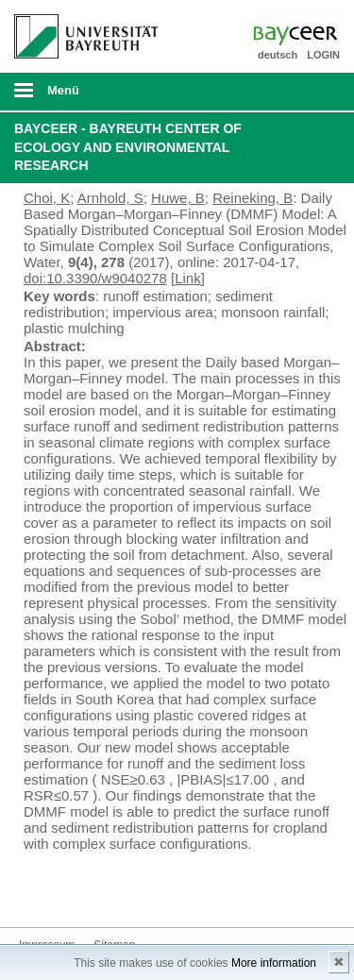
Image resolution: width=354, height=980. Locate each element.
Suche (309, 92)
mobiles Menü (78, 96)
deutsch (278, 55)
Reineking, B (253, 198)
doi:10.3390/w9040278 (95, 278)
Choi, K (47, 198)
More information (274, 963)
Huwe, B (178, 198)
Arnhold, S (110, 198)
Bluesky (34, 892)
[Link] (188, 278)
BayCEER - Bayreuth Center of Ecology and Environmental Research (128, 147)
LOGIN (323, 55)
